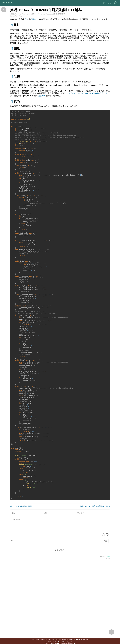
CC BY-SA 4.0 (76, 637)
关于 (104, 3)
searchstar (7, 2)
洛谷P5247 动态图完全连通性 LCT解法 (95, 579)
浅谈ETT (35, 19)
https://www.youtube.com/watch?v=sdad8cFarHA (87, 93)
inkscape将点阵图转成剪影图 (21, 579)
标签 (110, 3)
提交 (105, 614)
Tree (52, 640)
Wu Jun (59, 640)
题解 (27, 19)
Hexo (73, 640)
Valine (108, 629)
